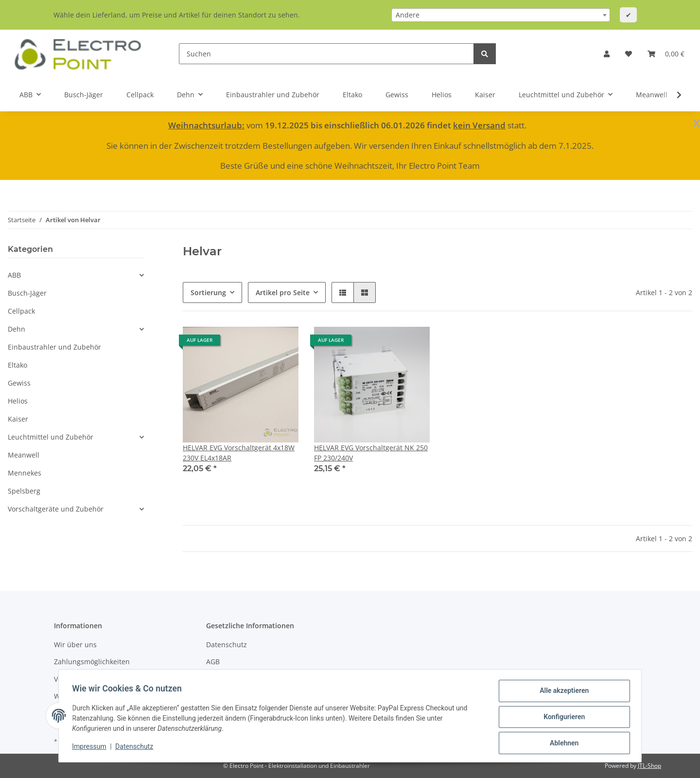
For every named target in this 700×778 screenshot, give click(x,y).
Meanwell (24, 455)
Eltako (17, 365)
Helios (18, 401)
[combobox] (501, 15)
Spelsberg (24, 491)
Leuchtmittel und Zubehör (51, 437)
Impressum (91, 748)
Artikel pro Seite (283, 292)
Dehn (17, 329)
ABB (14, 275)
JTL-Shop (649, 766)
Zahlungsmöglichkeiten (92, 662)
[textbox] (501, 15)
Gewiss (19, 383)
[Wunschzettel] (629, 54)
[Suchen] (326, 54)
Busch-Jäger (27, 293)
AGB (213, 662)
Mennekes (25, 473)
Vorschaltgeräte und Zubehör (56, 509)
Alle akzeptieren (562, 693)
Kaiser (18, 419)
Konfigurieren (562, 718)
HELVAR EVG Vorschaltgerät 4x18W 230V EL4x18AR (239, 453)
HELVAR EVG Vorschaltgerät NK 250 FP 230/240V (371, 453)
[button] (607, 54)
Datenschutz (227, 645)
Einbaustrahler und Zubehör (54, 347)
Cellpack (21, 311)
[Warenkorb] (666, 54)
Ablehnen (562, 743)
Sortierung (208, 292)
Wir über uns (75, 645)
